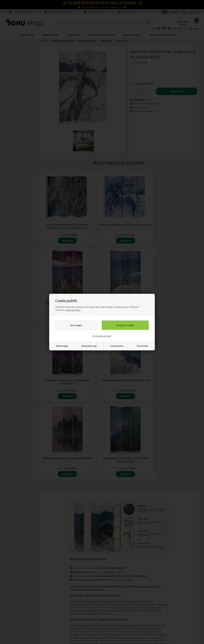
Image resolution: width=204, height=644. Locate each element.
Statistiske (143, 346)
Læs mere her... (73, 310)
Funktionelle (117, 346)
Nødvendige (62, 346)
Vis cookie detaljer (102, 336)
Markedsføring (89, 346)
